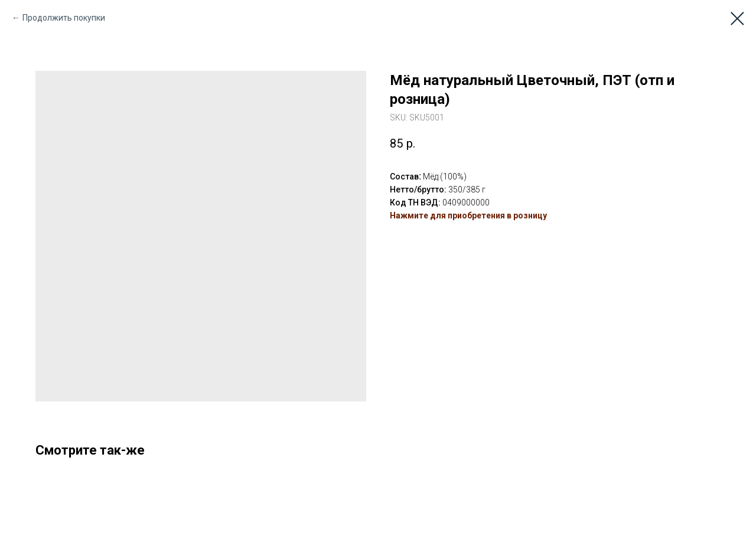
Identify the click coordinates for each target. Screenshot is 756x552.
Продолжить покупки (64, 18)
